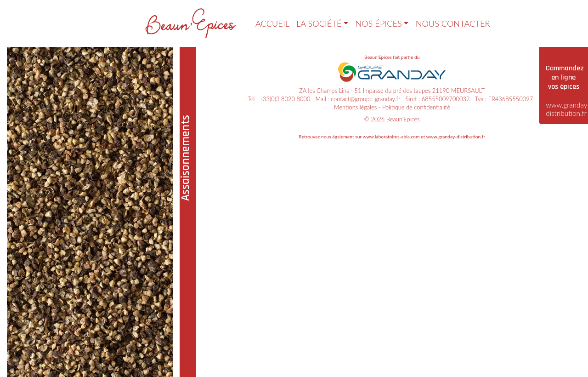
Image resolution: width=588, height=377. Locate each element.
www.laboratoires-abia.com (391, 137)
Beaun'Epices (403, 119)
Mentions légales (356, 107)
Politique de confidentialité (416, 107)
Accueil (272, 23)
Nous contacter (453, 23)
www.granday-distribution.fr (456, 137)
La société (319, 23)
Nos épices (378, 23)
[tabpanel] (90, 211)
